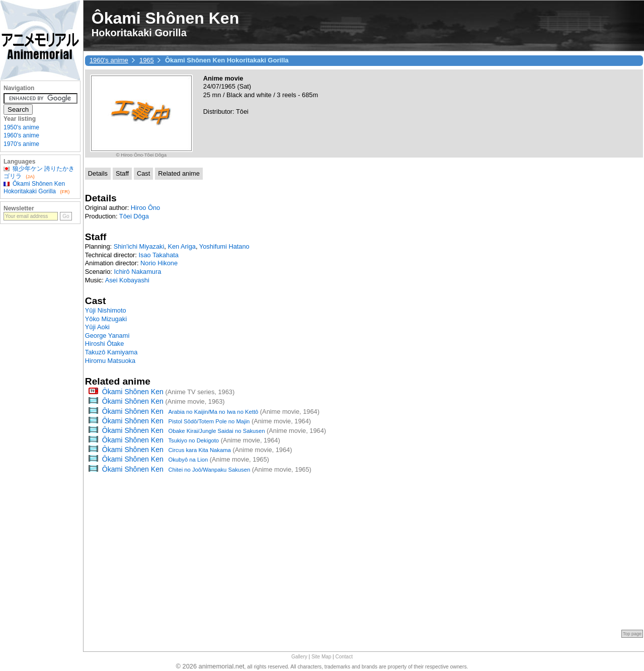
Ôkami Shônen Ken (133, 392)
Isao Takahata (158, 255)
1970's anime (21, 144)
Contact (344, 657)
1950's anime (21, 127)
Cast (143, 173)
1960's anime (109, 60)
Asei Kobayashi (127, 280)
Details (98, 173)
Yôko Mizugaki (106, 319)
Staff (122, 173)
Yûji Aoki (97, 327)
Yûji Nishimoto (106, 310)
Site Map (321, 657)
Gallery (299, 657)
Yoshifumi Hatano (224, 246)
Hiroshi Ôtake (105, 344)
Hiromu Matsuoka (110, 361)
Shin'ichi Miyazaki (139, 246)
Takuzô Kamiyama (111, 352)
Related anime (179, 173)
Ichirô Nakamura (137, 272)
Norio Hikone (159, 263)
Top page (632, 634)
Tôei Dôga (134, 216)
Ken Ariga (182, 246)
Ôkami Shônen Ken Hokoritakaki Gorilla (34, 187)
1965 (147, 60)
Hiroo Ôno (145, 208)
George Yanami (107, 335)
